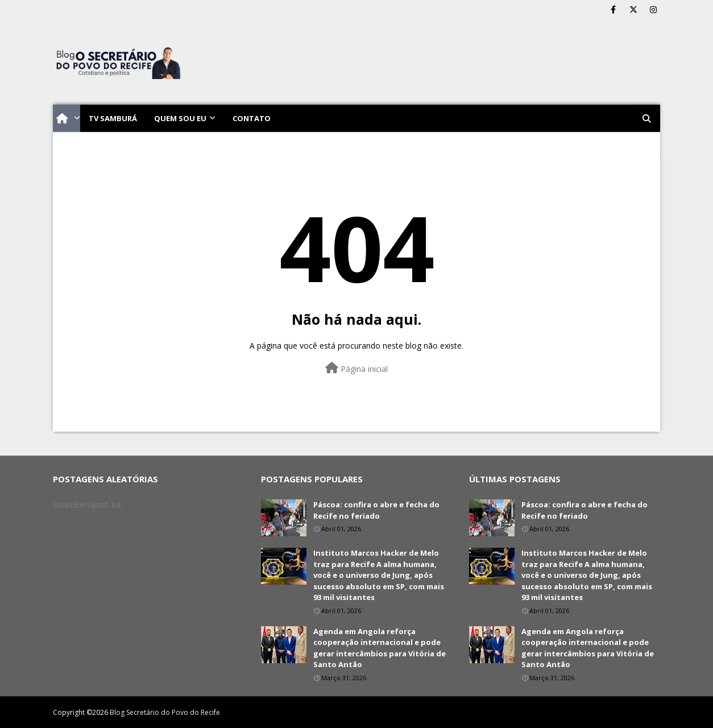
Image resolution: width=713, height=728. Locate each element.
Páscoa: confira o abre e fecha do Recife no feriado (376, 510)
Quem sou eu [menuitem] (180, 118)
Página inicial (356, 368)
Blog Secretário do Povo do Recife (165, 712)
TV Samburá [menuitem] (113, 118)
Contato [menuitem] (252, 118)
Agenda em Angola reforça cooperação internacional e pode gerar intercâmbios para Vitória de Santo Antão (380, 648)
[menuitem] (67, 118)
